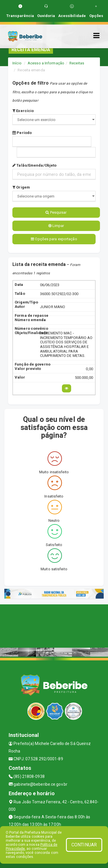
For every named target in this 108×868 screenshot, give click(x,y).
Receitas (77, 63)
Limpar (56, 226)
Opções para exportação (54, 239)
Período (22, 133)
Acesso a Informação (46, 63)
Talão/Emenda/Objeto (34, 165)
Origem (21, 187)
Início (17, 63)
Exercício (23, 111)
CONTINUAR (84, 845)
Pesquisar (56, 212)
